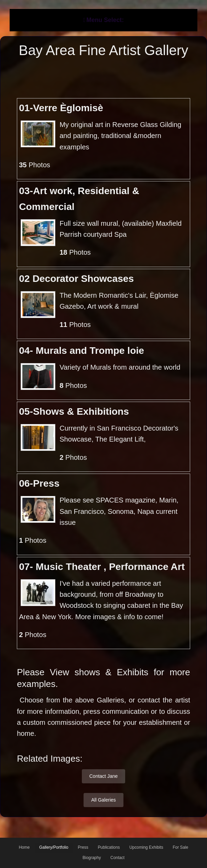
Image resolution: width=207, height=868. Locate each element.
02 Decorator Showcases (76, 278)
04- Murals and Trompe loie (81, 350)
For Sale (180, 847)
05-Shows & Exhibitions (74, 411)
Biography (92, 858)
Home (24, 847)
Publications (109, 847)
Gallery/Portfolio (54, 847)
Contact (117, 858)
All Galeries (103, 800)
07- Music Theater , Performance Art (102, 567)
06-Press (39, 483)
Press (83, 847)
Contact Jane (104, 776)
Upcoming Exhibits (146, 847)
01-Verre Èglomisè (61, 108)
